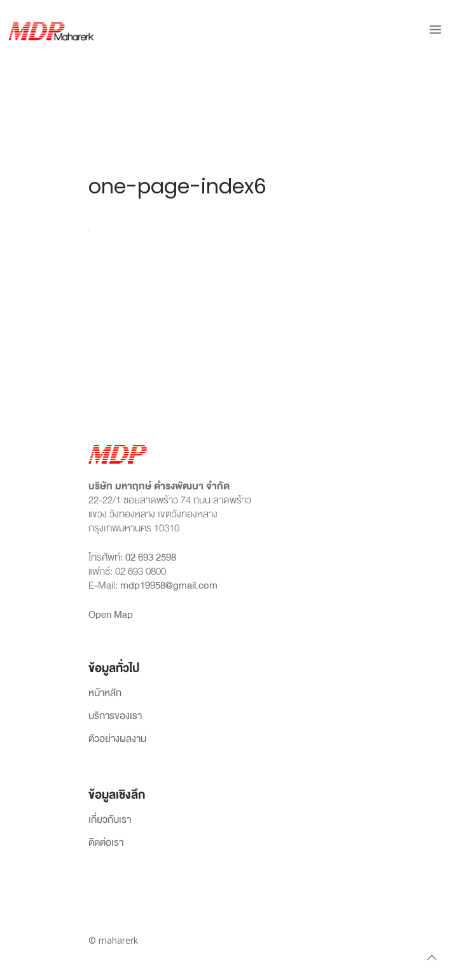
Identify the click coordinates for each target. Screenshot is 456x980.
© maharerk (113, 940)
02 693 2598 (151, 557)
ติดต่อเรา (106, 843)
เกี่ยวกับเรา (110, 820)
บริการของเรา (115, 717)
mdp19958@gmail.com (169, 585)
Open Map (111, 615)
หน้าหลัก (105, 694)
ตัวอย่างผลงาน (117, 739)
